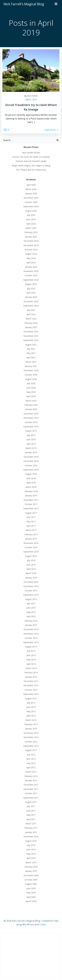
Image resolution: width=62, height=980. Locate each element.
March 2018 (31, 487)
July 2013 (31, 703)
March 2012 (31, 772)
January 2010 (31, 871)
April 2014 (31, 664)
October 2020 (31, 375)
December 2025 (31, 198)
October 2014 (31, 638)
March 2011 (31, 824)
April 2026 (31, 185)
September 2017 (31, 508)
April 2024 (31, 263)
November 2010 (31, 837)
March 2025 (31, 228)
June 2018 (31, 478)
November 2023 (31, 271)
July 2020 (31, 383)
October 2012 (31, 742)
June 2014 (31, 655)
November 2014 (31, 634)
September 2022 (31, 306)
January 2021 (31, 366)
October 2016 (31, 547)
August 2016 (31, 556)
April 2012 (31, 767)
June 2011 (31, 811)
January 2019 (31, 452)
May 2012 (31, 763)
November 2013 (31, 685)
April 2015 (31, 616)
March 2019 (31, 448)
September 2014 (31, 642)
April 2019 (31, 444)
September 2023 (31, 280)
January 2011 (31, 832)
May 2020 (31, 392)
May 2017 (31, 522)
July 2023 (31, 288)
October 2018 (31, 465)
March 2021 (31, 362)
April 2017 (31, 526)
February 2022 (31, 323)
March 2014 (31, 668)
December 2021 (31, 332)
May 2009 (31, 893)
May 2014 (31, 660)
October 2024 (31, 250)
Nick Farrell (32, 96)
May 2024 (31, 258)
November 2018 (31, 461)
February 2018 (31, 491)
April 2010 (31, 858)
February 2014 (31, 672)
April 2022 (31, 314)
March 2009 (31, 901)
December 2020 (31, 370)
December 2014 (31, 629)
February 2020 (31, 405)
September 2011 (31, 798)
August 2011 (31, 802)
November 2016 (31, 543)
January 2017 (31, 539)
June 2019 (31, 439)
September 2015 (31, 595)
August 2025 (31, 211)
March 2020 (31, 401)
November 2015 (31, 586)
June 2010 (31, 849)
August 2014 (31, 647)
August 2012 (31, 750)
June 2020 (31, 388)
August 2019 (31, 431)
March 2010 (31, 862)
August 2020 (31, 379)
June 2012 (31, 759)
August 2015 (31, 599)
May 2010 (31, 854)
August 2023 (31, 284)
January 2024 (31, 267)
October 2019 (31, 422)
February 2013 (31, 724)
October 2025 (31, 202)
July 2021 (31, 349)
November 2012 (31, 737)
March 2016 (31, 573)
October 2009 (31, 880)
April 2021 (31, 358)
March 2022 (31, 319)
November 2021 (31, 336)
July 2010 (31, 845)
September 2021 (31, 340)
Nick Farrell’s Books (31, 153)
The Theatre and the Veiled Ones (31, 170)
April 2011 (31, 819)
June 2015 (31, 608)
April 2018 (31, 483)
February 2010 (31, 867)
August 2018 (31, 474)
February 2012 (31, 776)
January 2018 (31, 496)
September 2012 (31, 746)
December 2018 (31, 457)
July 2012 (31, 755)
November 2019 (31, 418)
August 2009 (31, 884)
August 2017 (31, 513)
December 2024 (31, 241)
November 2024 (31, 245)
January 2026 (31, 193)
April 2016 (31, 569)
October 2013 (31, 690)
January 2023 (31, 297)
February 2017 (31, 534)
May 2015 (31, 612)
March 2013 (31, 720)
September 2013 (31, 694)
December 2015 (31, 582)
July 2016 (31, 560)
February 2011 (31, 828)
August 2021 (31, 345)
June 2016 (31, 565)
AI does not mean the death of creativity (31, 157)
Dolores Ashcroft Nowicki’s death (31, 161)
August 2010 (31, 841)
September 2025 (31, 206)
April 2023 (31, 293)
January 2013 (31, 729)
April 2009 (31, 897)
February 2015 (31, 621)
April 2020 (31, 396)
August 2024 (31, 254)
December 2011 (31, 785)
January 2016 (31, 578)
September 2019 (31, 427)
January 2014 (31, 677)
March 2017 (31, 530)
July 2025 (31, 215)
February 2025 (31, 232)
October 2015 (31, 591)
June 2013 (31, 707)
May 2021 (31, 353)
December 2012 (31, 733)
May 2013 (31, 711)
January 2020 (31, 409)
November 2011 (31, 789)
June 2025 (31, 219)
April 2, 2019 (31, 99)
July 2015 (31, 603)
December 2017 (31, 500)
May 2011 (31, 815)
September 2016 (31, 552)
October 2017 (31, 504)
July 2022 (31, 310)
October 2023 (31, 275)
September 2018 (31, 470)
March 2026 (31, 189)
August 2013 (31, 698)
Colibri (43, 924)
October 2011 (31, 793)
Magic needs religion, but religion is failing (31, 166)
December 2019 (31, 414)
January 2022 (31, 327)
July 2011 (31, 806)
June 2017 (31, 517)
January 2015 (31, 625)
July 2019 (31, 435)
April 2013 (31, 716)
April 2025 (31, 224)
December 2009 (31, 875)
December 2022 (31, 301)
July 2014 (31, 651)
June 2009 (31, 888)
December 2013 (31, 681)
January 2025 (31, 237)
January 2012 (31, 780)
